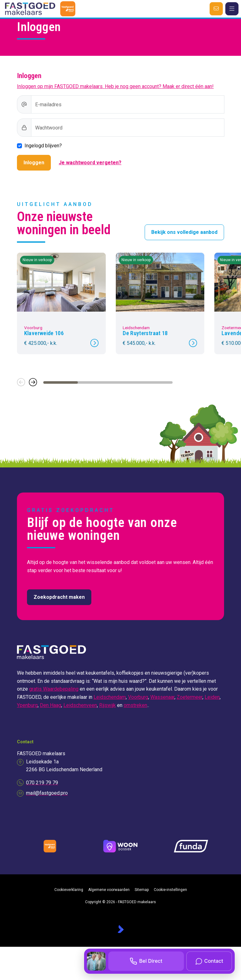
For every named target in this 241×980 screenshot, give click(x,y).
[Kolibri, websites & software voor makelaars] (121, 929)
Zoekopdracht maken (59, 597)
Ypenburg (27, 705)
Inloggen (34, 163)
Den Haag (51, 705)
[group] (61, 303)
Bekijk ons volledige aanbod (184, 232)
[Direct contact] (216, 9)
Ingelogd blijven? (43, 146)
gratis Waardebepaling (54, 689)
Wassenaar (162, 697)
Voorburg (138, 697)
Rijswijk (107, 705)
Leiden (212, 697)
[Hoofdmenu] (232, 9)
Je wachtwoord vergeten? (90, 163)
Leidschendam (110, 697)
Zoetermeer (190, 697)
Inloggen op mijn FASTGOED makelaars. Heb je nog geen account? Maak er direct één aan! (115, 86)
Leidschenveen (80, 705)
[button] (21, 382)
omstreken (135, 705)
